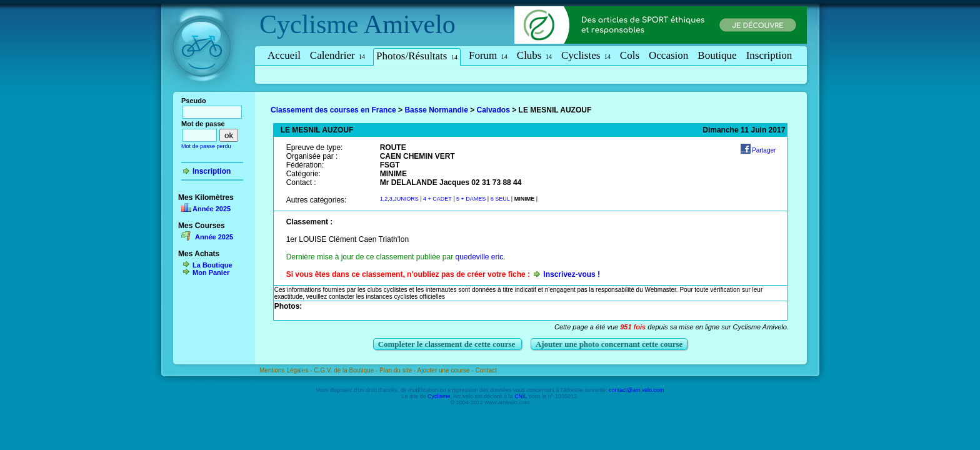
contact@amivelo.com (637, 390)
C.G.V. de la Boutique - (347, 370)
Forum (488, 55)
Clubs (534, 55)
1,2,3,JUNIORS (400, 199)
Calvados (493, 110)
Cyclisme (309, 24)
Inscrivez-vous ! (572, 274)
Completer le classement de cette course (448, 344)
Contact (486, 370)
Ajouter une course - (447, 370)
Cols (630, 55)
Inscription (769, 55)
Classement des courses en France (333, 110)
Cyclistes (586, 55)
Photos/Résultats (417, 56)
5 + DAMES (472, 199)
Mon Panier (211, 272)
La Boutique (212, 265)
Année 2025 (212, 209)
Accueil (284, 55)
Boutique (717, 55)
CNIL (521, 396)
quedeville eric (479, 257)
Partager (764, 150)
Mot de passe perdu (206, 146)
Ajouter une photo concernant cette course (609, 344)
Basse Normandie (436, 110)
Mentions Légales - (287, 370)
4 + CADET (437, 199)
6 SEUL (500, 199)
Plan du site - (398, 370)
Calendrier (337, 55)
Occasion (668, 55)
